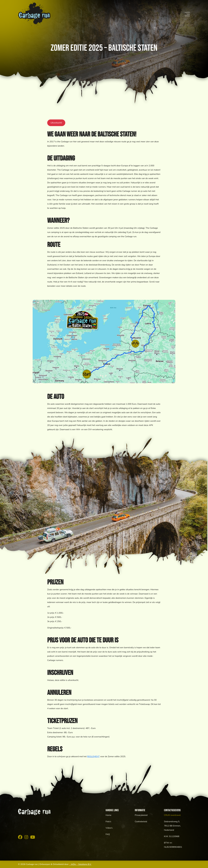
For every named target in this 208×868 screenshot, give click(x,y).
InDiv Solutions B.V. (80, 864)
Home (108, 815)
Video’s (109, 828)
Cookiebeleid (141, 822)
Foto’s (108, 822)
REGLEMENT (93, 757)
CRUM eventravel (172, 815)
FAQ (108, 834)
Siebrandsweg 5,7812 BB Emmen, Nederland (172, 826)
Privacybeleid (141, 815)
